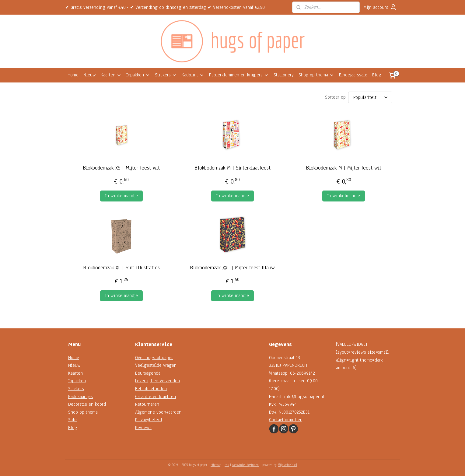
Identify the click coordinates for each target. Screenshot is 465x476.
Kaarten (111, 75)
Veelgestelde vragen (156, 365)
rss (227, 465)
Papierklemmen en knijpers (239, 75)
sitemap (216, 465)
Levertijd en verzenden (157, 381)
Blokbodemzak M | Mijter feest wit (344, 168)
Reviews (143, 428)
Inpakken (138, 75)
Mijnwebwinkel (287, 465)
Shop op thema (316, 75)
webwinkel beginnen (245, 465)
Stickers (166, 75)
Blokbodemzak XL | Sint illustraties (121, 268)
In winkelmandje (121, 196)
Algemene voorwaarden (158, 412)
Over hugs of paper (154, 358)
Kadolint (193, 75)
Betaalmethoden (151, 389)
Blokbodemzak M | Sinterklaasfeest (232, 168)
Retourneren (147, 404)
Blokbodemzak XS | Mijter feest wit (121, 168)
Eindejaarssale (353, 75)
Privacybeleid (149, 420)
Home (73, 75)
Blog (377, 75)
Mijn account (380, 7)
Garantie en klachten (156, 397)
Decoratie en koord (87, 404)
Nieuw (90, 75)
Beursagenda (148, 373)
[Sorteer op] (370, 97)
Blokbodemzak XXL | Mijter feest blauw (232, 268)
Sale (72, 420)
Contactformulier (285, 420)
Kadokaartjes (80, 397)
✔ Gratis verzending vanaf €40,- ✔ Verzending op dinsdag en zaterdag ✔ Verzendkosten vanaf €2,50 (165, 7)
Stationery (284, 75)
